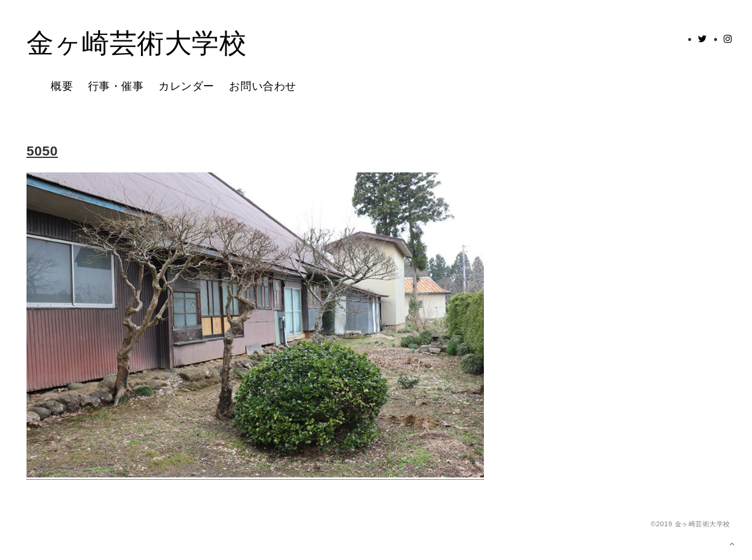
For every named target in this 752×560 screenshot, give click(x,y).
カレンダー (186, 87)
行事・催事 (116, 87)
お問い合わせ (262, 87)
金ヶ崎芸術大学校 (136, 44)
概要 (62, 87)
